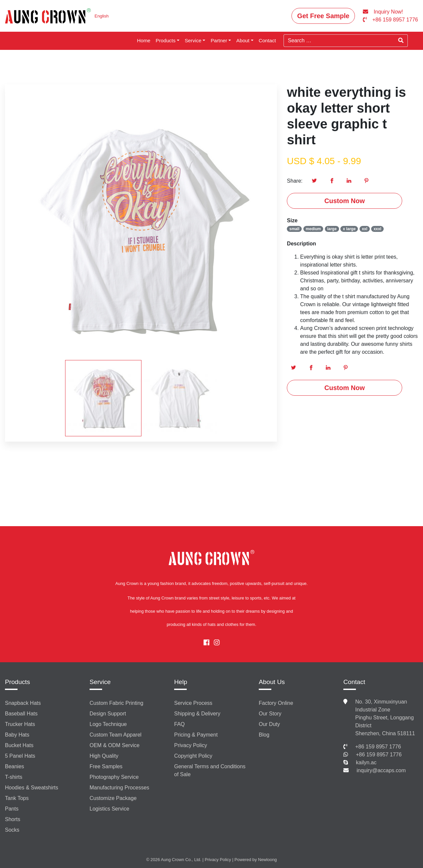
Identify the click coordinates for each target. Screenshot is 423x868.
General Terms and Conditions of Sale (210, 770)
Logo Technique (108, 724)
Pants (12, 809)
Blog (264, 735)
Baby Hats (17, 735)
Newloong (268, 860)
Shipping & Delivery (197, 714)
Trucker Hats (20, 724)
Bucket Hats (19, 745)
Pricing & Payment (196, 735)
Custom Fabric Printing (116, 703)
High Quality (104, 756)
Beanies (15, 766)
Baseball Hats (21, 714)
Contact (267, 40)
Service (193, 40)
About (243, 40)
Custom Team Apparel (115, 735)
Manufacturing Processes (119, 788)
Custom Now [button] (345, 201)
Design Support (108, 714)
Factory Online (276, 703)
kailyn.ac (366, 762)
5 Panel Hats (20, 756)
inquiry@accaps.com (381, 770)
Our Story (270, 714)
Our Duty (269, 724)
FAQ (179, 724)
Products (166, 40)
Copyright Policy (193, 756)
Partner (219, 40)
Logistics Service (109, 809)
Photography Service (114, 777)
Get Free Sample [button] (323, 16)
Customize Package (113, 798)
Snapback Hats (23, 703)
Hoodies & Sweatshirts (32, 788)
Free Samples (106, 766)
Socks (12, 830)
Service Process (193, 703)
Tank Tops (17, 798)
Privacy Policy (191, 745)
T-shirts (14, 777)
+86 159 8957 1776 (378, 747)
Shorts (13, 819)
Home (144, 40)
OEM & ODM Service (115, 745)
